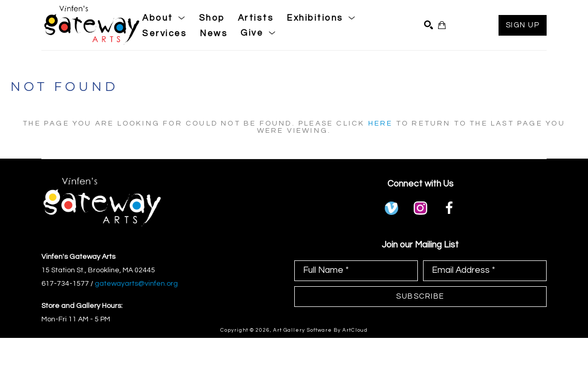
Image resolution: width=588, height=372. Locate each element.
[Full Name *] (356, 271)
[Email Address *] (485, 271)
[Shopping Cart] (442, 25)
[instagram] (420, 208)
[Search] (428, 25)
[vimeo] (391, 208)
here (381, 123)
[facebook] (449, 208)
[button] (164, 18)
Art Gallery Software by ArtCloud (320, 330)
